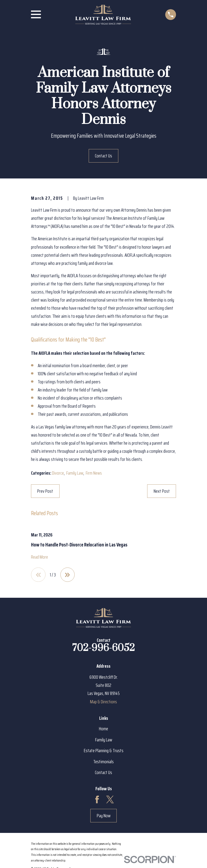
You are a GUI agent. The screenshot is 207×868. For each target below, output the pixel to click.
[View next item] (68, 575)
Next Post (162, 491)
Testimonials (103, 762)
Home (103, 729)
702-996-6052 (103, 648)
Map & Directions (103, 702)
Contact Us (103, 156)
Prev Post (45, 491)
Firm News (94, 473)
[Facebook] (97, 800)
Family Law (75, 473)
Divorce (58, 473)
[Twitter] (110, 800)
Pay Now (104, 816)
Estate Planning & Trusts (104, 751)
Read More (39, 557)
